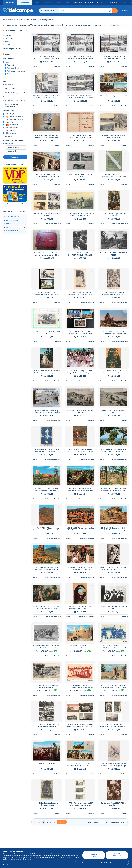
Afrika (6, 41)
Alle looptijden (9, 84)
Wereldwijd (8, 143)
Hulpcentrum (78, 843)
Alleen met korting (10, 103)
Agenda (41, 846)
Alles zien (24, 30)
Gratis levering (9, 106)
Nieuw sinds (8, 88)
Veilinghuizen (11, 73)
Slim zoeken (125, 10)
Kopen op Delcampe (80, 846)
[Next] (62, 821)
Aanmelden (24, 2)
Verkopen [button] (44, 2)
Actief (6, 61)
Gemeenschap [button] (56, 2)
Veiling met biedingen (14, 67)
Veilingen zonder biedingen (16, 70)
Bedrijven (7, 846)
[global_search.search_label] (85, 10)
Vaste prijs (10, 64)
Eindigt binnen (9, 92)
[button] (110, 10)
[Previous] (37, 821)
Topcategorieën (9, 35)
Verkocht (7, 76)
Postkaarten (8, 38)
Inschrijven (10, 2)
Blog (41, 843)
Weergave (100, 24)
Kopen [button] (36, 2)
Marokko (7, 44)
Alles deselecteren (8, 135)
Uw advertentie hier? (15, 203)
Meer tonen (7, 865)
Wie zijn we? (7, 843)
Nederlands (124, 2)
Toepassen (15, 156)
